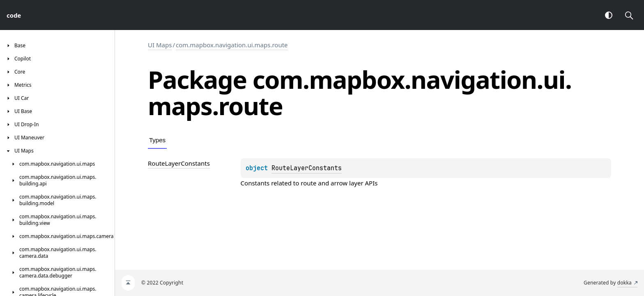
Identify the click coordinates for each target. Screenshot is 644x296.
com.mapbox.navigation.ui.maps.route (232, 45)
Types (157, 140)
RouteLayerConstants (307, 168)
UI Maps (160, 45)
